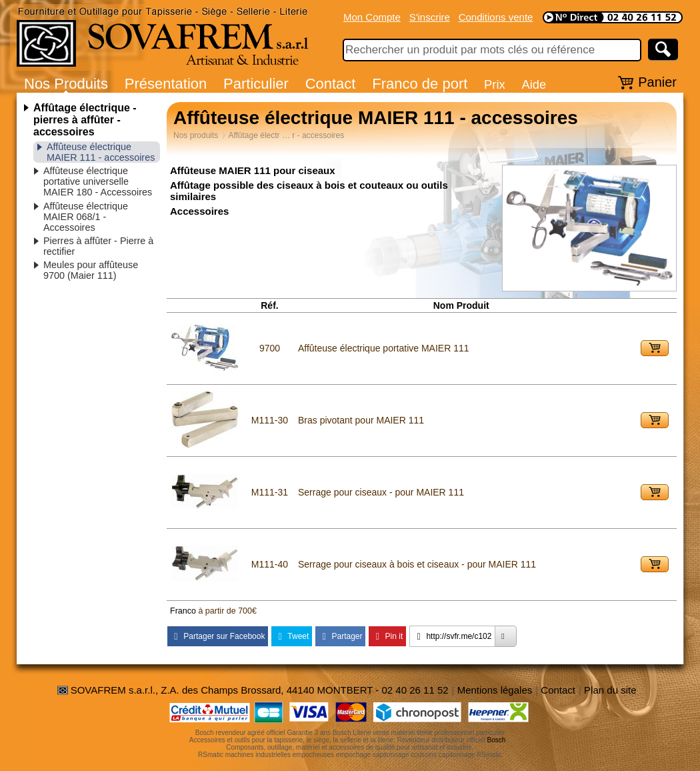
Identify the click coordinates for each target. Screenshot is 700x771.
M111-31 (270, 492)
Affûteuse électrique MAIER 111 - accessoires (101, 152)
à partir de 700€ (227, 611)
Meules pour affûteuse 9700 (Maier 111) (91, 270)
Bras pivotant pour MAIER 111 (361, 420)
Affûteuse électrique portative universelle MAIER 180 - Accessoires (98, 181)
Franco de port (420, 84)
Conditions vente (496, 17)
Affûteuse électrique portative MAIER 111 (384, 348)
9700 (270, 348)
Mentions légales (495, 690)
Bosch (497, 740)
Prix (495, 84)
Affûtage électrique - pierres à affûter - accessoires (85, 120)
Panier (657, 82)
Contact (331, 84)
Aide (534, 84)
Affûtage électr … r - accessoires (286, 135)
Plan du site (610, 690)
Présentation (166, 84)
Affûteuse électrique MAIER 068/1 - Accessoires (86, 217)
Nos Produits (66, 84)
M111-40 (270, 564)
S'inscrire (430, 17)
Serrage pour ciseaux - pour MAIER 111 (381, 492)
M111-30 (270, 420)
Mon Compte (372, 17)
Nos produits (196, 135)
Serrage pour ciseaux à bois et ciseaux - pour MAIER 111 (417, 564)
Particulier (256, 84)
